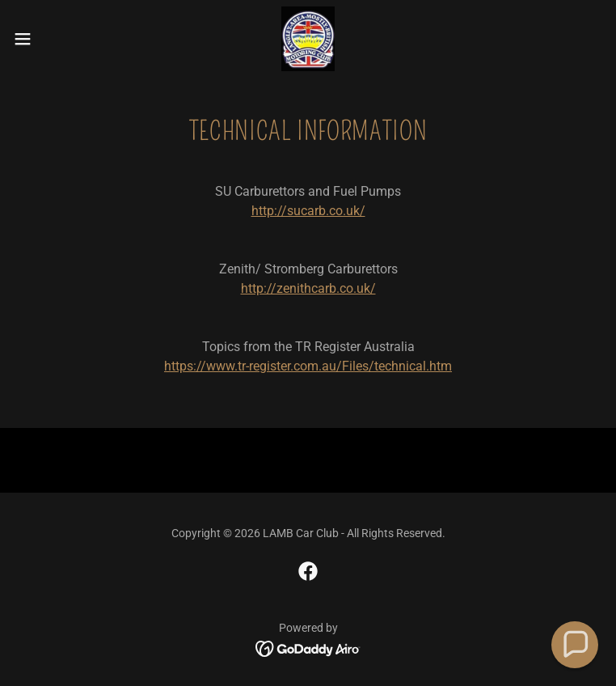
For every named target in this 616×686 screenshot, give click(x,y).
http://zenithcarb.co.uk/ (308, 288)
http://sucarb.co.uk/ (308, 211)
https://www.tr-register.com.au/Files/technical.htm (308, 366)
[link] (308, 39)
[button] (52, 39)
